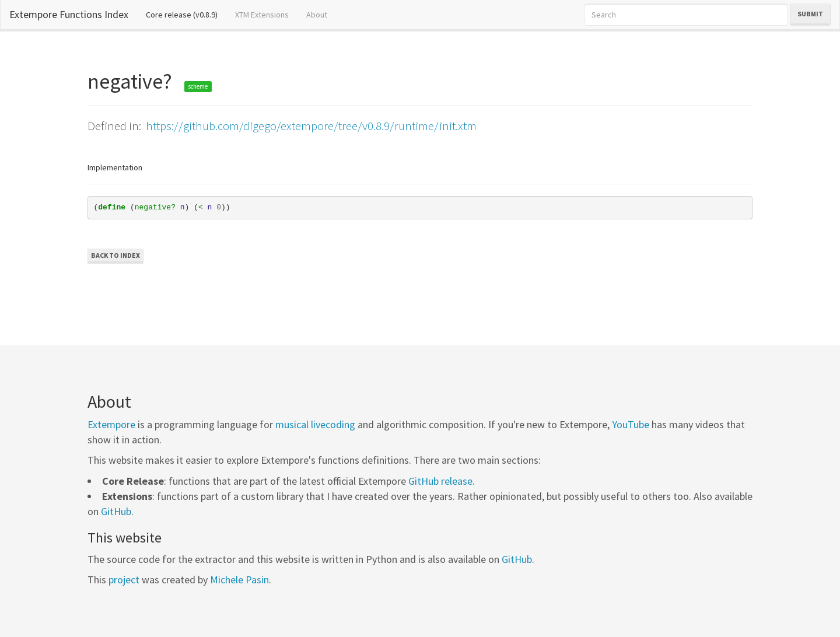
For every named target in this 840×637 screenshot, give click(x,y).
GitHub (116, 511)
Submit (810, 14)
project (124, 580)
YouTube (631, 424)
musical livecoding (315, 424)
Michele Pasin (239, 580)
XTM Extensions (262, 15)
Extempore (111, 424)
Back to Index (116, 255)
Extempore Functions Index (69, 14)
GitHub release (440, 481)
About (317, 15)
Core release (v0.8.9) (186, 14)
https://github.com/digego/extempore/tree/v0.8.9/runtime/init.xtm (311, 126)
